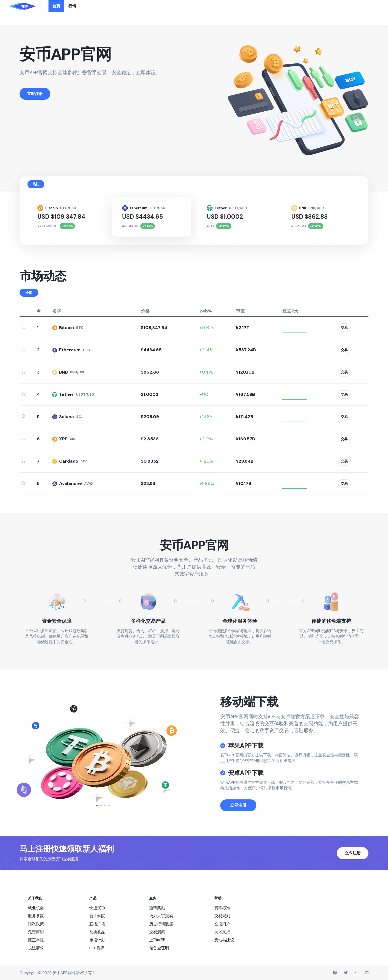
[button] (97, 805)
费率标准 (222, 907)
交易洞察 (157, 932)
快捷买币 (97, 907)
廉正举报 (36, 940)
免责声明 (36, 932)
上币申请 (157, 940)
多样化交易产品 (148, 621)
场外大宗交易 (161, 916)
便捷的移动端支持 (331, 621)
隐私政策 (36, 923)
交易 (343, 327)
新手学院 (97, 916)
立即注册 (238, 820)
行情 (72, 6)
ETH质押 (97, 947)
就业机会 (36, 907)
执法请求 (36, 947)
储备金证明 (159, 947)
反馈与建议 (224, 940)
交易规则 (222, 916)
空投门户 (222, 923)
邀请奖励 (157, 907)
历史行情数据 (161, 923)
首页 (56, 6)
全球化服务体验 (240, 621)
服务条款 (36, 916)
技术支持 (222, 932)
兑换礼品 (97, 932)
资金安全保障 (57, 621)
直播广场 (97, 923)
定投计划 (97, 940)
